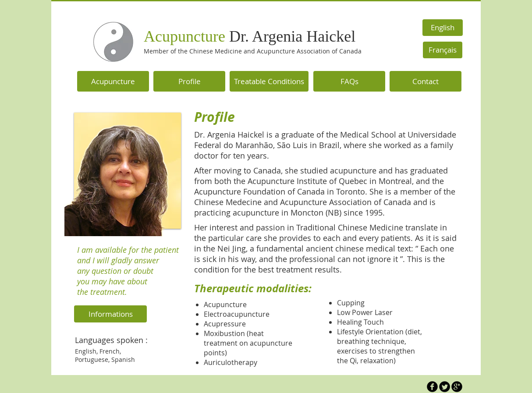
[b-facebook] (432, 387)
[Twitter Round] (445, 387)
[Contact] (426, 81)
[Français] (443, 50)
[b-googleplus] (457, 387)
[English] (443, 28)
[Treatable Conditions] (269, 81)
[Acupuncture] (113, 81)
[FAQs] (349, 81)
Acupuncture (250, 36)
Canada (349, 51)
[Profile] (189, 81)
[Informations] (110, 314)
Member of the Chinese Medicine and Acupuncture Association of (241, 51)
